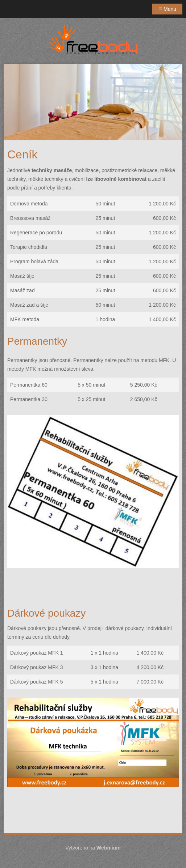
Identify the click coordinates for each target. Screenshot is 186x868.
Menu (167, 9)
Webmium (109, 848)
